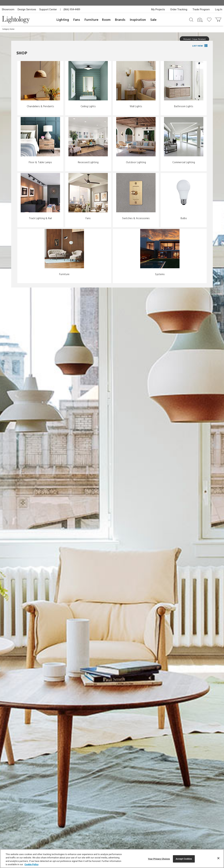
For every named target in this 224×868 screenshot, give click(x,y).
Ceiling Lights (88, 107)
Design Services (27, 9)
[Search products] (191, 19)
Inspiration (138, 20)
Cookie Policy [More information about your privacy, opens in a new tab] (31, 864)
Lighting (63, 20)
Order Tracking (179, 9)
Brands (120, 20)
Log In (219, 9)
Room (106, 20)
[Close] (218, 858)
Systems (160, 274)
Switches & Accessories (136, 218)
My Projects (158, 9)
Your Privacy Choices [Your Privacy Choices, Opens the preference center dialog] (159, 859)
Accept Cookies (184, 859)
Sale (153, 20)
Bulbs (184, 218)
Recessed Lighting (88, 162)
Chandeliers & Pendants (40, 107)
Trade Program (201, 9)
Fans (77, 20)
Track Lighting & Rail (40, 218)
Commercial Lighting (184, 162)
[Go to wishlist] (210, 19)
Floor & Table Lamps (40, 162)
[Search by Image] (200, 20)
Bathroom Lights (184, 107)
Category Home (8, 29)
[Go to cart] (218, 19)
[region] (112, 859)
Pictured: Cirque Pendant (195, 39)
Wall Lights (136, 107)
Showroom (8, 9)
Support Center (48, 9)
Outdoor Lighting (136, 162)
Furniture (91, 20)
